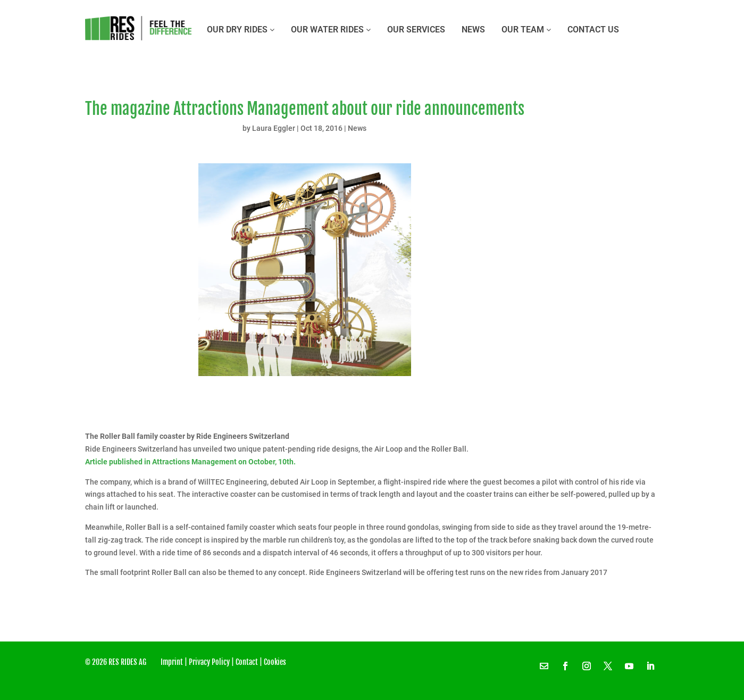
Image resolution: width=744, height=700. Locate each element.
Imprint (172, 662)
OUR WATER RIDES (331, 30)
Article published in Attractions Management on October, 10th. (191, 462)
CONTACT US (593, 30)
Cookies (275, 662)
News (473, 30)
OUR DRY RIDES (241, 30)
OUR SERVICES (416, 30)
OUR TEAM (526, 30)
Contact (247, 662)
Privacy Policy (209, 662)
